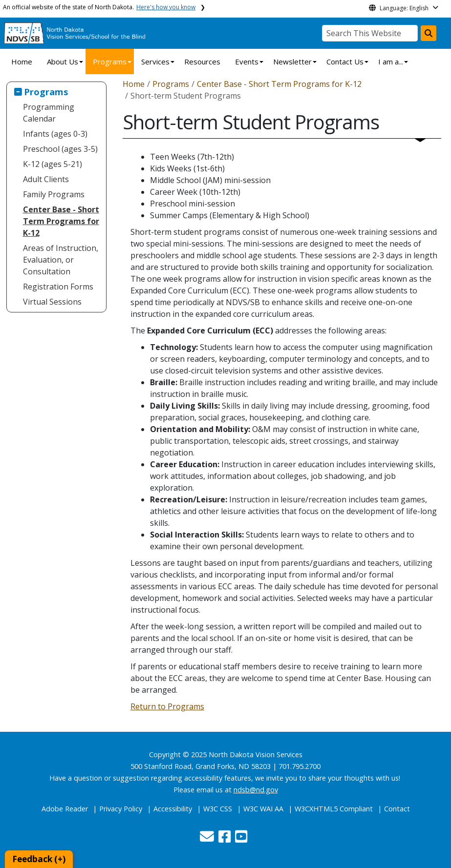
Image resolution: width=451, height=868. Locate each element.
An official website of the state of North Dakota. (99, 7)
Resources (202, 62)
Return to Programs (167, 706)
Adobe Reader (65, 809)
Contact (397, 809)
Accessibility (173, 809)
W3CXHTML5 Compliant (334, 809)
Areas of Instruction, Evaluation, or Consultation (61, 260)
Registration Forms (58, 287)
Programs (110, 62)
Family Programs (54, 194)
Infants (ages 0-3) (55, 134)
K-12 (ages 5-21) (53, 164)
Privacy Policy (121, 809)
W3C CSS (218, 809)
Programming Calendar (49, 113)
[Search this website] (429, 33)
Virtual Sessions (52, 302)
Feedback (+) (39, 859)
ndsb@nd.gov (256, 790)
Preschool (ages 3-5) (60, 149)
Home (22, 62)
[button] (208, 839)
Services (155, 62)
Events (247, 62)
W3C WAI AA (263, 809)
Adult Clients (46, 179)
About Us (63, 62)
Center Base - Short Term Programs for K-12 (61, 221)
